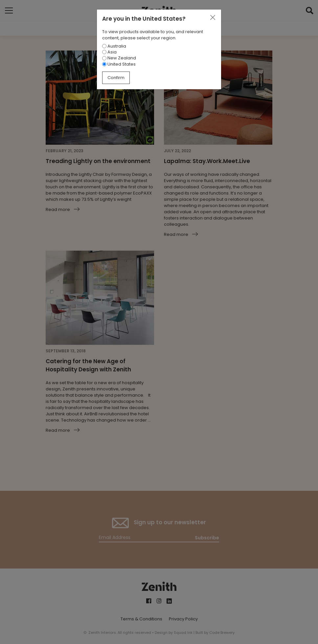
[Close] (213, 18)
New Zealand (119, 58)
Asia (109, 52)
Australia (114, 46)
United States (119, 64)
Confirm (116, 78)
